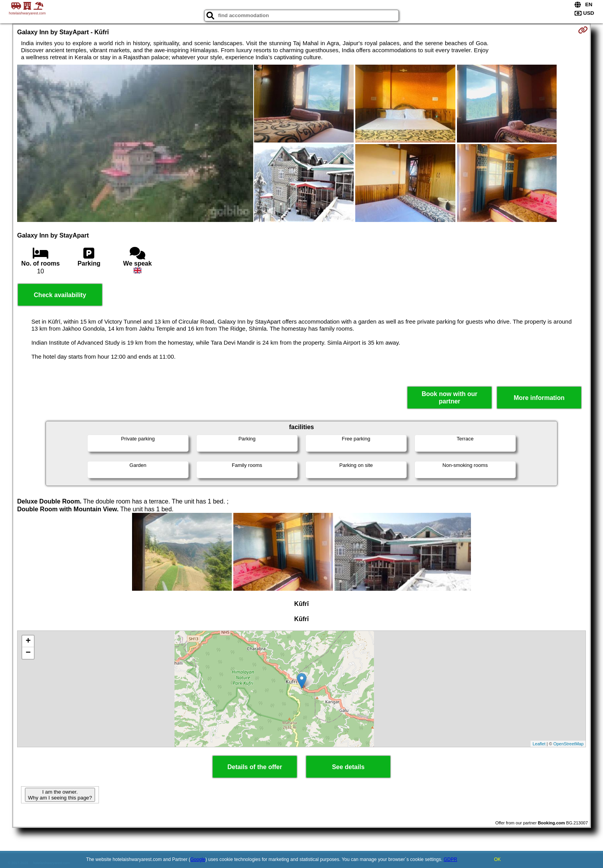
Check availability (60, 295)
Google (198, 859)
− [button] (28, 653)
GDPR (450, 859)
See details (348, 767)
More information (539, 398)
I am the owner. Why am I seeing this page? (60, 795)
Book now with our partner (449, 398)
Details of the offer (255, 767)
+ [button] (28, 641)
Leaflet (539, 744)
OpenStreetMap (568, 744)
